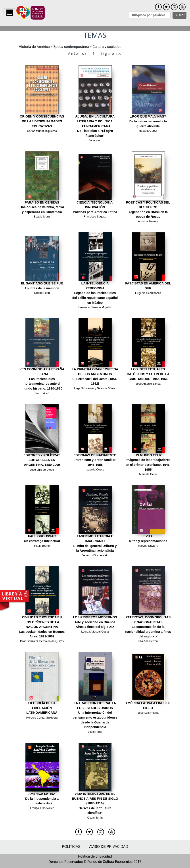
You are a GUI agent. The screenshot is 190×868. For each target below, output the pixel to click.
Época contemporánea (71, 47)
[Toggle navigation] (10, 13)
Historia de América (34, 47)
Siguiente (111, 53)
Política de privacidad (95, 856)
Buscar (179, 15)
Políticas (71, 847)
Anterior (78, 53)
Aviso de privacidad (109, 847)
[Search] (150, 15)
